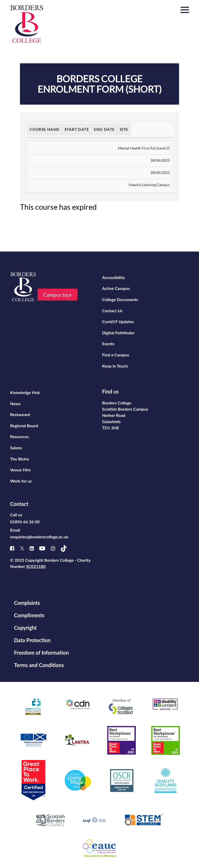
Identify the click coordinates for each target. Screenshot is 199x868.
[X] (25, 548)
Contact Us (112, 311)
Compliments (29, 615)
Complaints (27, 603)
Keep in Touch (115, 366)
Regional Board (24, 426)
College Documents (120, 299)
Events (108, 344)
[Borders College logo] (27, 24)
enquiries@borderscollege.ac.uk (39, 537)
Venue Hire (20, 470)
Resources (19, 436)
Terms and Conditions (39, 665)
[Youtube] (45, 548)
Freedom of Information (41, 653)
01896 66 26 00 (25, 522)
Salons (16, 448)
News (15, 404)
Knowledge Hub (25, 392)
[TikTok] (66, 548)
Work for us (21, 481)
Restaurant (20, 414)
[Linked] (34, 548)
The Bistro (20, 459)
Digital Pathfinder (118, 333)
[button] (185, 10)
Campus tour (58, 295)
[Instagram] (55, 548)
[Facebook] (15, 548)
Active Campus (116, 288)
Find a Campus (116, 355)
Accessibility (113, 277)
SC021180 (36, 566)
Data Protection (32, 640)
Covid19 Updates (118, 321)
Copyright (25, 628)
